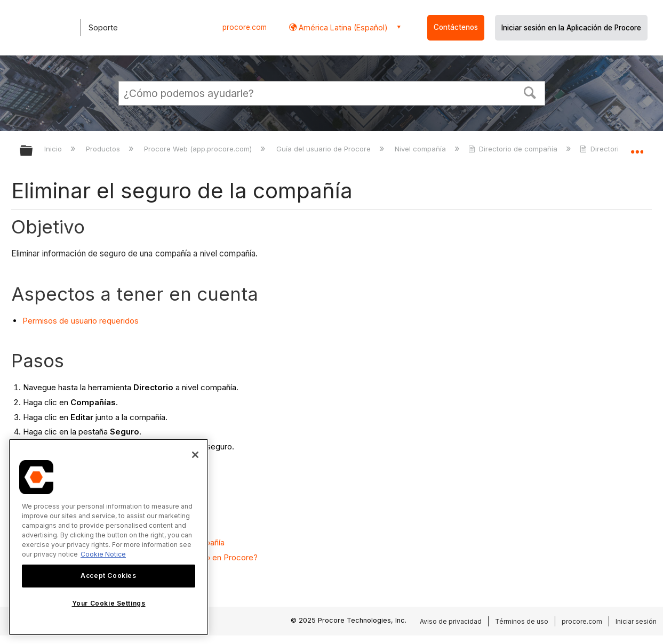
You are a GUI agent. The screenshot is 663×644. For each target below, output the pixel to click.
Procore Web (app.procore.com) (199, 149)
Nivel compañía (421, 149)
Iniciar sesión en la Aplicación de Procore (571, 28)
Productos (104, 149)
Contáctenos (456, 27)
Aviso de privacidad (451, 621)
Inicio (54, 149)
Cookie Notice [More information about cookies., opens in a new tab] (103, 554)
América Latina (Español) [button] (342, 27)
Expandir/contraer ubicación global (637, 147)
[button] (530, 92)
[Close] (195, 455)
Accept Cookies (108, 575)
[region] (109, 537)
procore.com (245, 27)
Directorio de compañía (514, 149)
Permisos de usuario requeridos (81, 321)
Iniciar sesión (636, 621)
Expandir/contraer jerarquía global (33, 151)
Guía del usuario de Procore (325, 149)
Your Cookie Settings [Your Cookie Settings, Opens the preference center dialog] (109, 603)
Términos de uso (522, 621)
